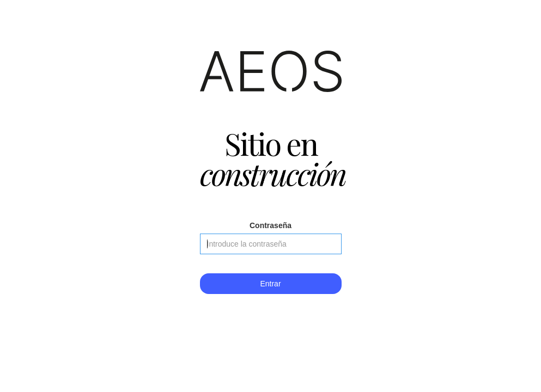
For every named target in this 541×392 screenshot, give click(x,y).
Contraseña (270, 225)
